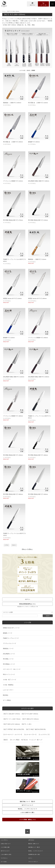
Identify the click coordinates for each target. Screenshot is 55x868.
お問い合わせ (31, 840)
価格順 (28, 70)
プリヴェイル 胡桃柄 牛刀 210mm (13, 181)
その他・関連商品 (8, 685)
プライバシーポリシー (33, 862)
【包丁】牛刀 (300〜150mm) (13, 11)
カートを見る (4, 862)
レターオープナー (8, 690)
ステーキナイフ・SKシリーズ (12, 669)
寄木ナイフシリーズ (9, 674)
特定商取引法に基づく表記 (34, 854)
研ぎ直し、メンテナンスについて (36, 851)
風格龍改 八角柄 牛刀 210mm (37, 259)
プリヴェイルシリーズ (9, 643)
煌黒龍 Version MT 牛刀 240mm (37, 298)
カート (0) (43, 4)
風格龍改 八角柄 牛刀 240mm (12, 103)
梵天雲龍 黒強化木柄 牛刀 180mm (38, 455)
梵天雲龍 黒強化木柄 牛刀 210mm (38, 220)
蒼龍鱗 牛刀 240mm (34, 142)
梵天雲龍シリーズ (8, 659)
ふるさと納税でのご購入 (6, 854)
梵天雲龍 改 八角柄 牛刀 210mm (38, 103)
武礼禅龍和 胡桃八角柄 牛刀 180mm (39, 181)
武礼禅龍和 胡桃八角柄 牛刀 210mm (14, 377)
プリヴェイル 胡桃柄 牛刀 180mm (13, 416)
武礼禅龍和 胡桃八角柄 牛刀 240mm (39, 377)
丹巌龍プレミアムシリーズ (11, 638)
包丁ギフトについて (5, 851)
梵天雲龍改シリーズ (9, 664)
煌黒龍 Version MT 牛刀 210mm (12, 298)
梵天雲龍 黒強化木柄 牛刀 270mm (13, 220)
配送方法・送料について (34, 844)
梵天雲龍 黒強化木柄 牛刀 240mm (38, 494)
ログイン (32, 4)
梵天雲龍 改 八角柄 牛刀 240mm (13, 142)
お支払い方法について (6, 844)
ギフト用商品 (7, 700)
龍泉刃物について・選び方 (34, 847)
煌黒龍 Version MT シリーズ (11, 628)
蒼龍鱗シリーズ (8, 633)
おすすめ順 (22, 70)
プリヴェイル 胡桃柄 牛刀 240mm (38, 338)
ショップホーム (4, 840)
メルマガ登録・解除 (5, 847)
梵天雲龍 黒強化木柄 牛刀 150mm (13, 455)
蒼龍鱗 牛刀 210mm (9, 338)
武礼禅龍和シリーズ (9, 654)
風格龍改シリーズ (8, 648)
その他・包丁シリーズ (9, 680)
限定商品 (6, 695)
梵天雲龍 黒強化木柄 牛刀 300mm (13, 494)
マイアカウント (4, 858)
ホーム (4, 11)
